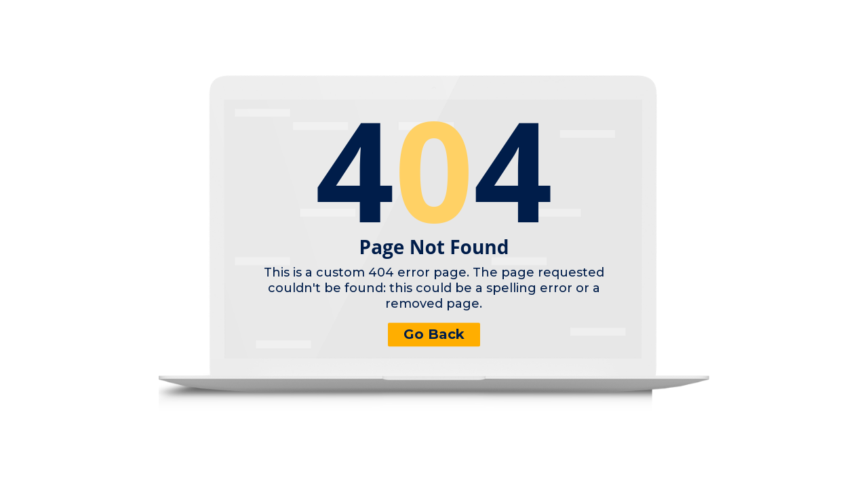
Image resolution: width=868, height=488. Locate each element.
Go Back (434, 334)
